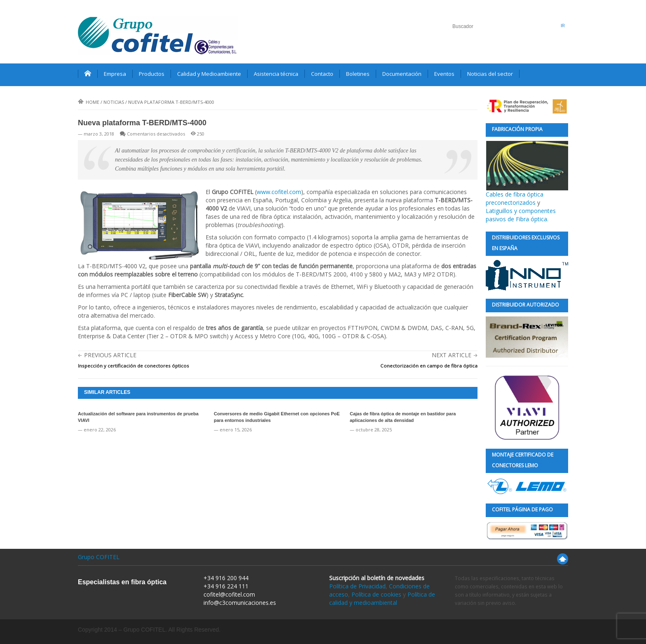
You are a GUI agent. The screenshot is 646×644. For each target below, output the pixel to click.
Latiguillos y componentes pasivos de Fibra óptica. (521, 215)
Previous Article (110, 355)
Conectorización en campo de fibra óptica (429, 366)
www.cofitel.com (279, 192)
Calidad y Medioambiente (209, 74)
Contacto (322, 74)
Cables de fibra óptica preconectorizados (527, 174)
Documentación (402, 74)
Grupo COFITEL (99, 557)
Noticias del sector (490, 74)
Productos (152, 74)
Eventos (444, 74)
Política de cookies (376, 594)
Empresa (115, 74)
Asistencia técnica (276, 74)
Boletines (358, 74)
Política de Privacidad (357, 586)
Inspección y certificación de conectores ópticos (133, 366)
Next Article (452, 355)
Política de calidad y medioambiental (382, 598)
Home (89, 102)
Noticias (114, 102)
